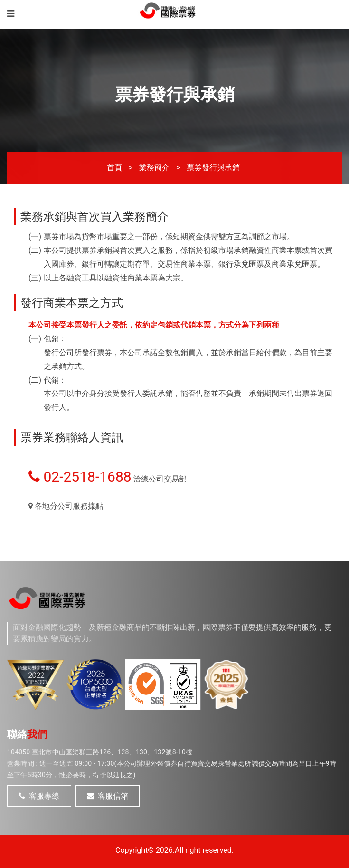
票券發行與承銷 (213, 168)
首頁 (114, 168)
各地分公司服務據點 (66, 506)
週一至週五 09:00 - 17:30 (77, 763)
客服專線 (39, 796)
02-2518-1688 (80, 477)
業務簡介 (154, 168)
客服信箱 (108, 796)
